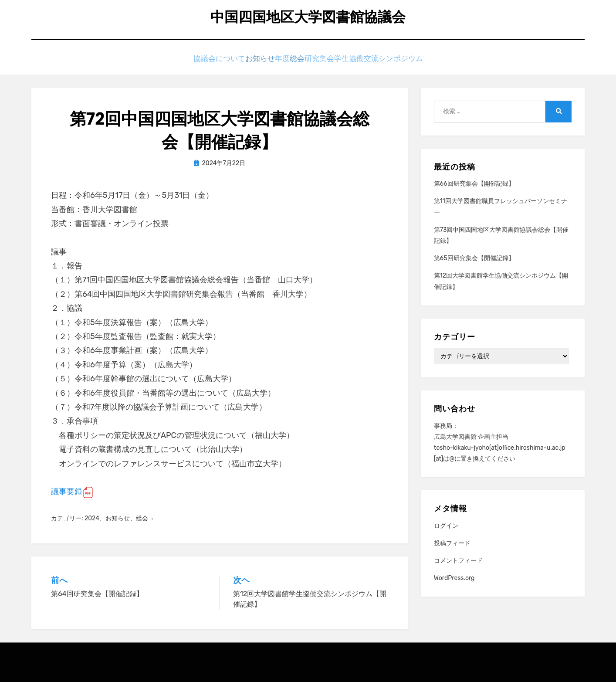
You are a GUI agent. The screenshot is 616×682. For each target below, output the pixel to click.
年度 (278, 60)
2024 (92, 518)
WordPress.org (454, 578)
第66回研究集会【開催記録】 (474, 184)
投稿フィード (452, 543)
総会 (306, 60)
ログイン (446, 525)
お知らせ (244, 60)
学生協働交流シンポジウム (407, 60)
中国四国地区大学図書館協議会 (308, 18)
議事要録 (67, 492)
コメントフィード (458, 561)
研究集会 (340, 60)
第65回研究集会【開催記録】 (474, 258)
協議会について (193, 60)
